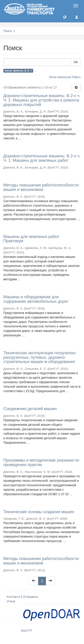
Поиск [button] (9, 31)
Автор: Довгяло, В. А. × (18, 71)
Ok (76, 62)
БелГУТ (27, 631)
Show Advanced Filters (65, 77)
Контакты (13, 597)
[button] (65, 17)
